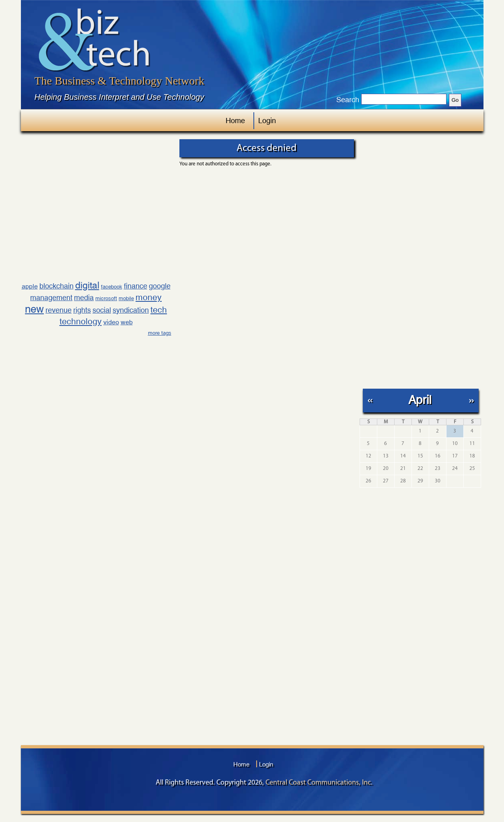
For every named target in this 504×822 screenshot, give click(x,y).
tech (159, 310)
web (127, 322)
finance (136, 286)
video (111, 322)
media (84, 298)
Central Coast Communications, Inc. (319, 783)
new (34, 309)
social (102, 310)
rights (82, 310)
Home (235, 121)
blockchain (57, 286)
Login (267, 121)
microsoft (106, 298)
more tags (160, 333)
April (420, 400)
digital (87, 285)
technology (81, 321)
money (149, 297)
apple (30, 286)
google (160, 286)
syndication (131, 310)
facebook (112, 287)
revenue (59, 310)
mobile (126, 298)
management (51, 298)
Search (348, 100)
